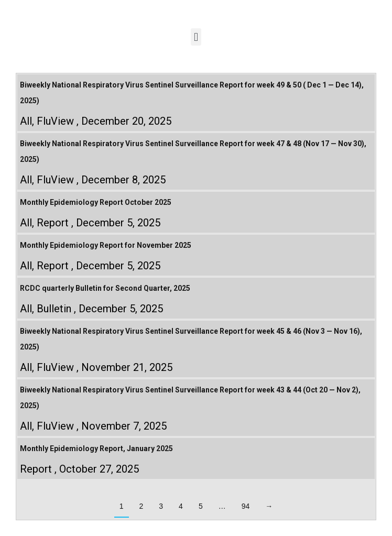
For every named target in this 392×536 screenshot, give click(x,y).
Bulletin (54, 309)
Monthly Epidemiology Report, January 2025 (96, 449)
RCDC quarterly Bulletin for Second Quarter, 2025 (105, 288)
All (26, 121)
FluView (55, 121)
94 (246, 506)
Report (53, 223)
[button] (196, 37)
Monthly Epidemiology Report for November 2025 (106, 245)
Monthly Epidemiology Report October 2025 (96, 202)
